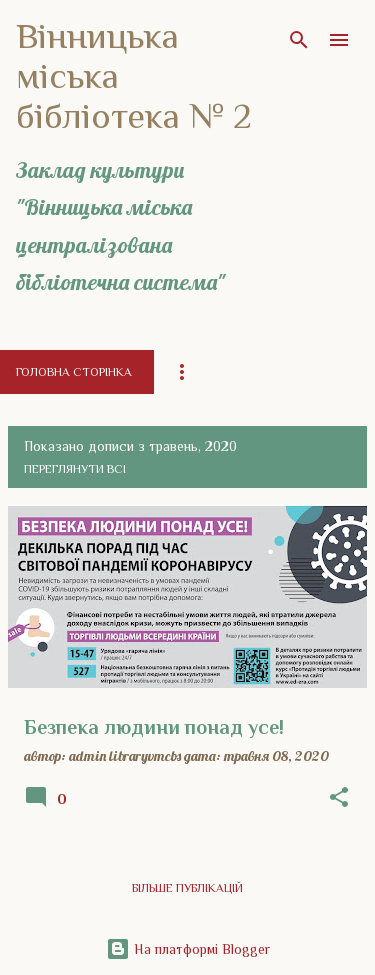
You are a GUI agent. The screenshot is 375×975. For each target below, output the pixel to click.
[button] (339, 798)
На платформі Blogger (188, 949)
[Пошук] (299, 40)
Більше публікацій (187, 888)
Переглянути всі (75, 469)
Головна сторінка (74, 372)
